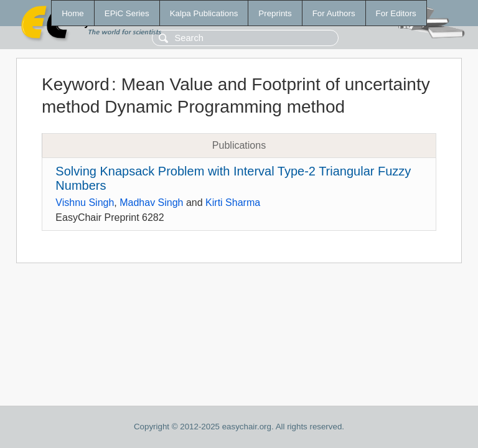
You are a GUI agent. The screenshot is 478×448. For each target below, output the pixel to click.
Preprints (275, 13)
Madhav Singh (151, 203)
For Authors (334, 13)
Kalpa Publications (204, 13)
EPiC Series (127, 13)
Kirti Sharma (233, 203)
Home (73, 13)
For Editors (396, 13)
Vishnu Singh (85, 203)
